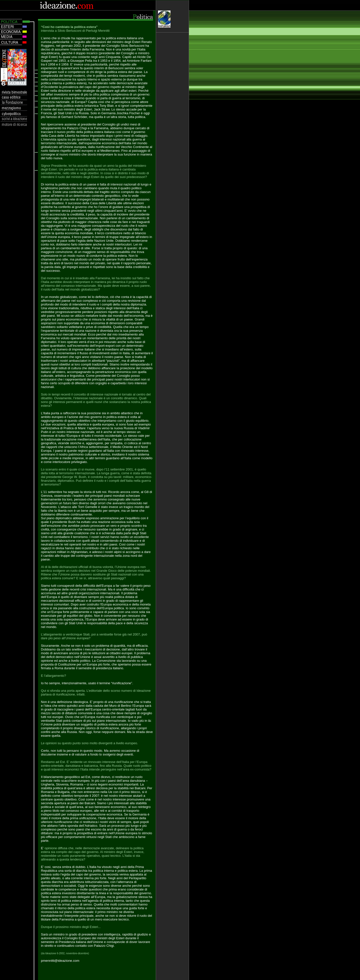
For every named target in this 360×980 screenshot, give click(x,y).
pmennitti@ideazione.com (60, 961)
